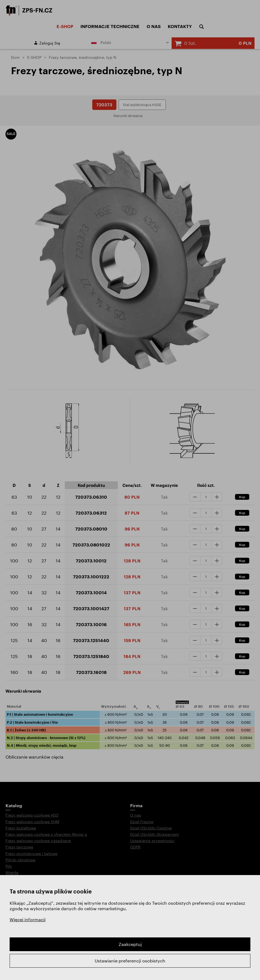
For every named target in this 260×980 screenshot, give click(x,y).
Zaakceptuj (130, 944)
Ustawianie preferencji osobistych (130, 961)
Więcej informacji (28, 919)
